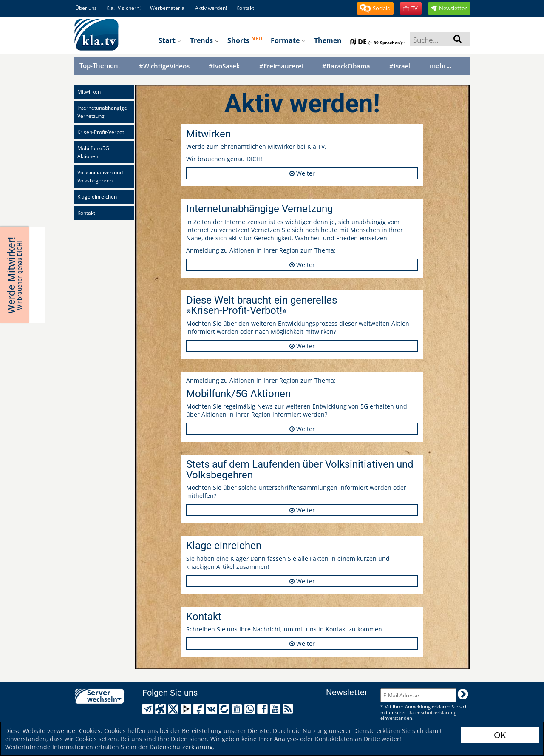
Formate (288, 40)
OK (500, 735)
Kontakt (245, 8)
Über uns (86, 8)
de (378, 42)
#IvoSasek (224, 66)
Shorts (245, 40)
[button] (375, 9)
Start (170, 40)
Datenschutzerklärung (181, 747)
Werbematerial (168, 8)
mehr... (441, 65)
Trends (204, 40)
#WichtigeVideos (164, 66)
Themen (328, 40)
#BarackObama (346, 66)
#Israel (400, 66)
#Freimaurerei (281, 66)
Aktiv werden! (211, 8)
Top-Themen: (100, 65)
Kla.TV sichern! (123, 8)
